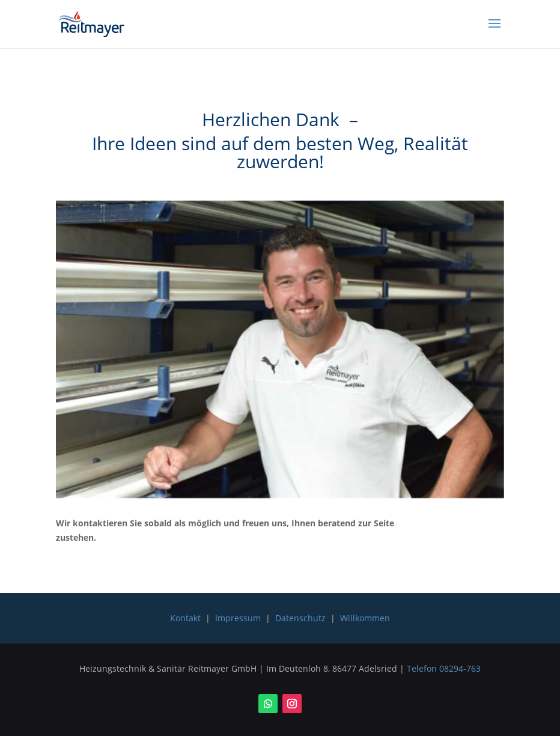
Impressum (238, 618)
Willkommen (365, 618)
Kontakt (185, 618)
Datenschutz (300, 618)
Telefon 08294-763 (444, 668)
